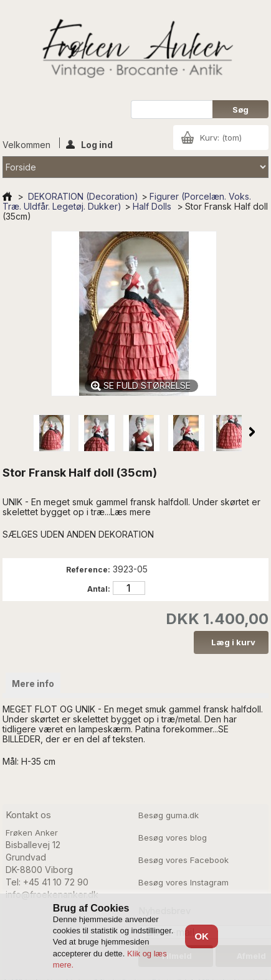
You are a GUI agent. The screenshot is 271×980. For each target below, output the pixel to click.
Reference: (88, 570)
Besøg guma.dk (169, 815)
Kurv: (221, 138)
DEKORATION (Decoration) (83, 196)
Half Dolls (153, 206)
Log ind (89, 144)
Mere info (33, 684)
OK (202, 936)
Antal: (99, 589)
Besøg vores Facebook (183, 860)
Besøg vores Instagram (183, 882)
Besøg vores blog (173, 838)
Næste (252, 432)
